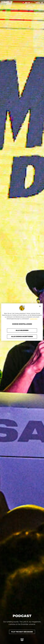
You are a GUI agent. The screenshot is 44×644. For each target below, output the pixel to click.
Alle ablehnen (22, 330)
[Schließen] (40, 306)
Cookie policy (34, 319)
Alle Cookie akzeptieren (22, 336)
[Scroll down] (22, 639)
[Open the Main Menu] (39, 3)
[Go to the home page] (7, 3)
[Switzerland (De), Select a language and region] (27, 3)
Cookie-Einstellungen (22, 324)
